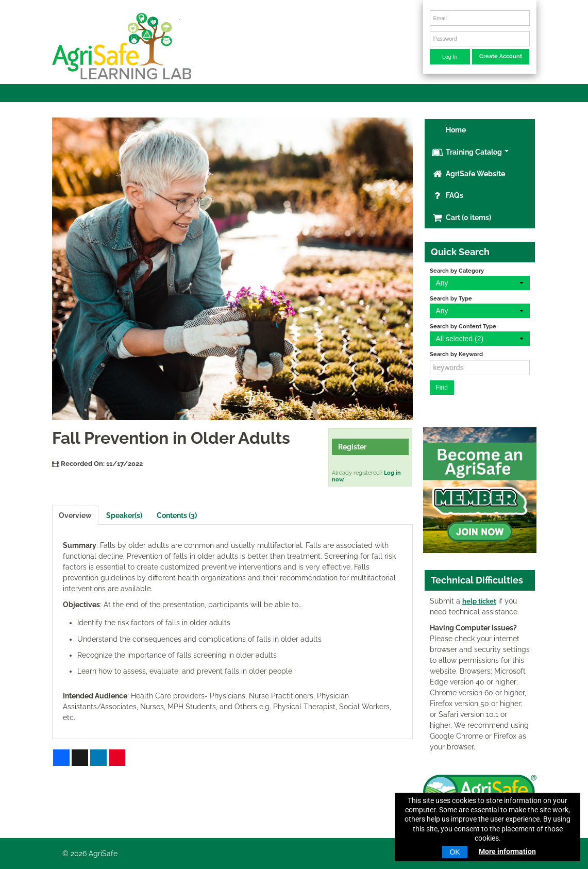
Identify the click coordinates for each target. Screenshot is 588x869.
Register (352, 447)
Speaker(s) (124, 515)
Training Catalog (470, 152)
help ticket (479, 601)
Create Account (501, 56)
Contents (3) (177, 515)
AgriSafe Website (468, 174)
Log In (450, 57)
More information (507, 851)
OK (455, 852)
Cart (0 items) (461, 218)
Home (455, 130)
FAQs (448, 195)
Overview (75, 515)
